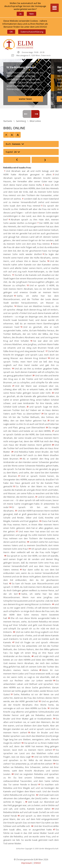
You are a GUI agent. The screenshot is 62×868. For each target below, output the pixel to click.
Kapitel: (11, 152)
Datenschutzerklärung (32, 32)
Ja (20, 14)
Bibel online (35, 121)
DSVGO (37, 863)
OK (11, 32)
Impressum (27, 863)
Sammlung (21, 121)
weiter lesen (25, 99)
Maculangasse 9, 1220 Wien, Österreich (31, 55)
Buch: (13, 144)
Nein (31, 14)
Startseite (8, 121)
